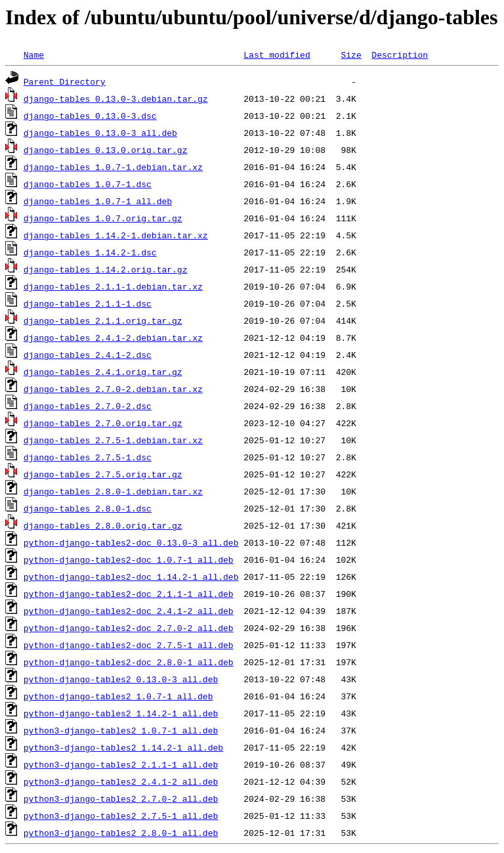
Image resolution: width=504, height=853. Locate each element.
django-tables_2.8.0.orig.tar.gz (103, 525)
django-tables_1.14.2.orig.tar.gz (106, 269)
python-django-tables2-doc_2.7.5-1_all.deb (129, 645)
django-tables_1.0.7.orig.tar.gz (103, 218)
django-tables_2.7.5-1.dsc (88, 457)
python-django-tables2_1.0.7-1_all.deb (118, 696)
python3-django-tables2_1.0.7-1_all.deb (121, 730)
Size (351, 55)
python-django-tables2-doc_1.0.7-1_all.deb (129, 559)
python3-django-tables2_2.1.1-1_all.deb (121, 764)
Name (34, 55)
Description (400, 55)
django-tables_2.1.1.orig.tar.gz (103, 320)
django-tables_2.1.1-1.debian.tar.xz (113, 286)
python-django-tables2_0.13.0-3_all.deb (121, 679)
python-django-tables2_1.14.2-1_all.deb (121, 713)
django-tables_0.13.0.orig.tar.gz (106, 150)
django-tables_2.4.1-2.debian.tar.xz (113, 338)
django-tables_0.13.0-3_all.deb (100, 133)
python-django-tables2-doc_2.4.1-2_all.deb (129, 611)
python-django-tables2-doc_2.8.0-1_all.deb (129, 662)
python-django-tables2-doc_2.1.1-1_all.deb (129, 594)
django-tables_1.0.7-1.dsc (88, 184)
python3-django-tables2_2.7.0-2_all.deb (121, 798)
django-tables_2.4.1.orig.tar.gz (103, 372)
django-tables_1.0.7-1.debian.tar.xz (113, 167)
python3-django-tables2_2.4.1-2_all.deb (121, 781)
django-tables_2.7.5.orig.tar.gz (103, 474)
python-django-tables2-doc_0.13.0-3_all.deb (131, 542)
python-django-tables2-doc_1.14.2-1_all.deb (131, 577)
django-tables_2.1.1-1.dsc (88, 303)
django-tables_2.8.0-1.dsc (88, 508)
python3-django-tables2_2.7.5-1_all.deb (121, 816)
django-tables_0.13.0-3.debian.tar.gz (116, 98)
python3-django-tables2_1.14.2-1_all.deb (123, 747)
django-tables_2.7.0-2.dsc (88, 406)
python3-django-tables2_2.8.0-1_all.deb (121, 833)
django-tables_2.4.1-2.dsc (88, 355)
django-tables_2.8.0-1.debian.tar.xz (113, 491)
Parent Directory (65, 81)
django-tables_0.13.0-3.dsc (90, 116)
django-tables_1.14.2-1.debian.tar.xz (116, 235)
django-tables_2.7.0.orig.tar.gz (103, 423)
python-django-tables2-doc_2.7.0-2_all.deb (129, 628)
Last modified (277, 55)
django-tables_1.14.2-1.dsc (90, 252)
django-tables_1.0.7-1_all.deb (98, 201)
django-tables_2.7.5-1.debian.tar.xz (113, 440)
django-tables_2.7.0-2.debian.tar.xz (113, 389)
